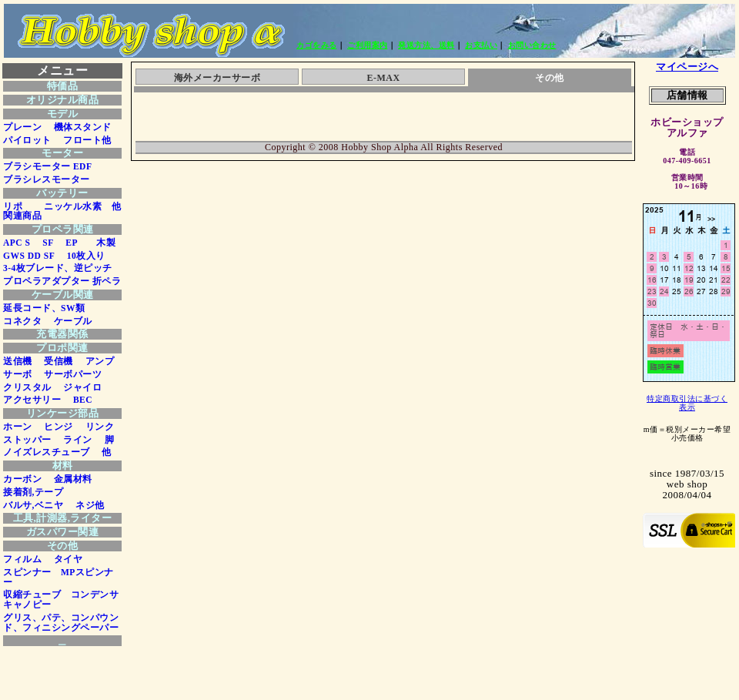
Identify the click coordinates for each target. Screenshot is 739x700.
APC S (17, 243)
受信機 (54, 361)
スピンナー (27, 572)
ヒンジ (54, 427)
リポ (13, 206)
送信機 (18, 361)
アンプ (95, 361)
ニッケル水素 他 (78, 206)
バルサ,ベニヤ (33, 505)
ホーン (18, 427)
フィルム (22, 559)
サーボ (18, 374)
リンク (95, 427)
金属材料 (68, 479)
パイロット (27, 140)
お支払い (481, 45)
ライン (73, 440)
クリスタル (27, 387)
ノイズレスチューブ (47, 452)
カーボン (22, 479)
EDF (83, 166)
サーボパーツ (69, 374)
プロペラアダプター (47, 281)
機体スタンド (83, 127)
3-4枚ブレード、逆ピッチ (58, 268)
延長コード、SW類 (44, 308)
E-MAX (383, 78)
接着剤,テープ (33, 492)
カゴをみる (317, 45)
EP (67, 243)
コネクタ (22, 321)
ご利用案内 (368, 45)
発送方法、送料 (426, 45)
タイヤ (63, 559)
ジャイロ (78, 387)
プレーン (22, 127)
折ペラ (107, 281)
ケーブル (68, 321)
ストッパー (27, 440)
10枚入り (81, 256)
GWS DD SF (29, 256)
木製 (102, 243)
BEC (78, 400)
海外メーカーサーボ (217, 78)
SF (43, 243)
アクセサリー (32, 400)
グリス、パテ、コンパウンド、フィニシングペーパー (61, 623)
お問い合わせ (532, 45)
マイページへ (687, 67)
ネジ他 (85, 505)
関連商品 (22, 216)
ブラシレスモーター (47, 179)
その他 (550, 78)
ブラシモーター (37, 166)
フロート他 (83, 140)
